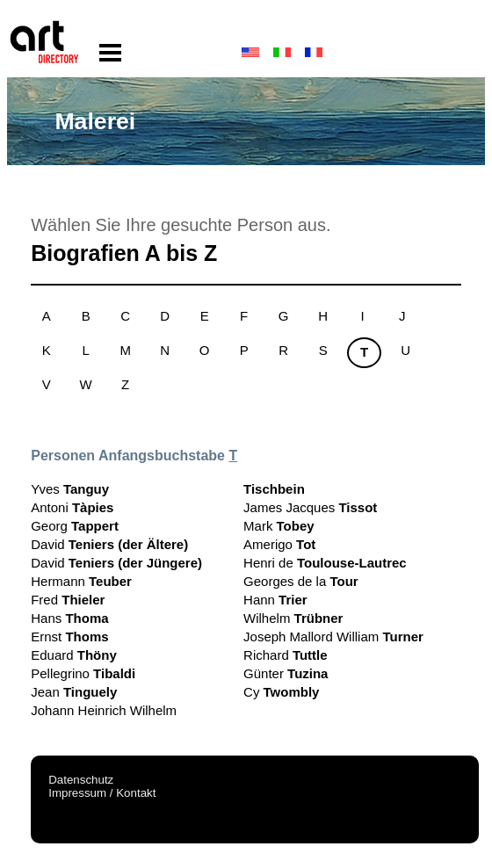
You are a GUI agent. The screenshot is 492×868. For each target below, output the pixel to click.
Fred (68, 600)
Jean (74, 692)
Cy (281, 692)
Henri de (325, 563)
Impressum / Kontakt (102, 793)
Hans (69, 618)
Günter (286, 673)
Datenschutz (81, 780)
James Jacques (310, 507)
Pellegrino (83, 673)
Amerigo (279, 544)
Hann (275, 600)
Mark (279, 526)
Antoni (72, 507)
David (109, 544)
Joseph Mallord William (333, 637)
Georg (75, 526)
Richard (286, 655)
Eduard (74, 655)
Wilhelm (293, 618)
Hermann (81, 581)
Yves (70, 489)
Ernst (69, 637)
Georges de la (301, 581)
